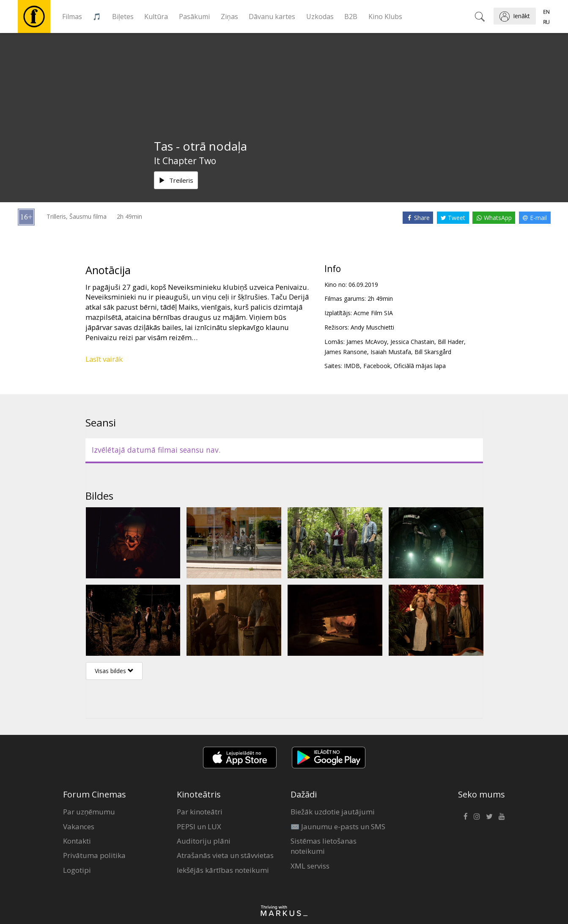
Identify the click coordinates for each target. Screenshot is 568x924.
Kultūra (156, 16)
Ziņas (229, 16)
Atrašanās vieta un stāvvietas (225, 855)
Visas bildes (114, 671)
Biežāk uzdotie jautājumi (333, 812)
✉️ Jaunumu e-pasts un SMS (338, 826)
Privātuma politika (94, 855)
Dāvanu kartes (272, 16)
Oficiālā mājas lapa (420, 366)
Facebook (377, 366)
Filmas (72, 16)
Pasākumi (194, 16)
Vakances (79, 826)
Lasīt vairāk (104, 359)
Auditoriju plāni (204, 841)
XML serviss (310, 866)
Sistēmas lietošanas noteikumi (324, 846)
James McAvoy (367, 342)
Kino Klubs (385, 16)
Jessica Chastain (412, 342)
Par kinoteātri (200, 812)
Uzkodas (320, 16)
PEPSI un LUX (199, 826)
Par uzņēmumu (89, 812)
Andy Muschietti (372, 327)
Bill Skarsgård (433, 352)
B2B (351, 16)
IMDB (352, 366)
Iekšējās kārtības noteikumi (223, 870)
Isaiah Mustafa (391, 352)
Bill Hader (451, 342)
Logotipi (77, 870)
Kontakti (77, 841)
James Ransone (346, 352)
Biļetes (123, 16)
